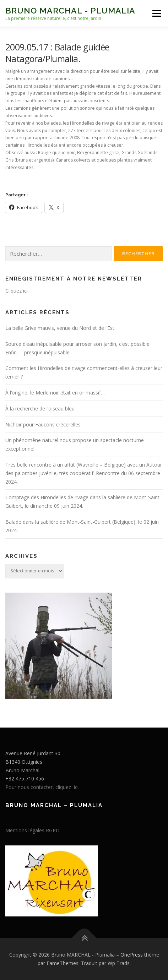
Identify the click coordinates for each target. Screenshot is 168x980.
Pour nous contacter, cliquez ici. (42, 787)
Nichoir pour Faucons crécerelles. (44, 424)
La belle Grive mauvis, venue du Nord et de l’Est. (60, 328)
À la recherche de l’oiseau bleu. (40, 409)
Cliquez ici (17, 291)
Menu (156, 13)
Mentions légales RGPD (32, 830)
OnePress (132, 955)
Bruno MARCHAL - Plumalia (70, 10)
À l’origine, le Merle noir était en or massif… (55, 393)
